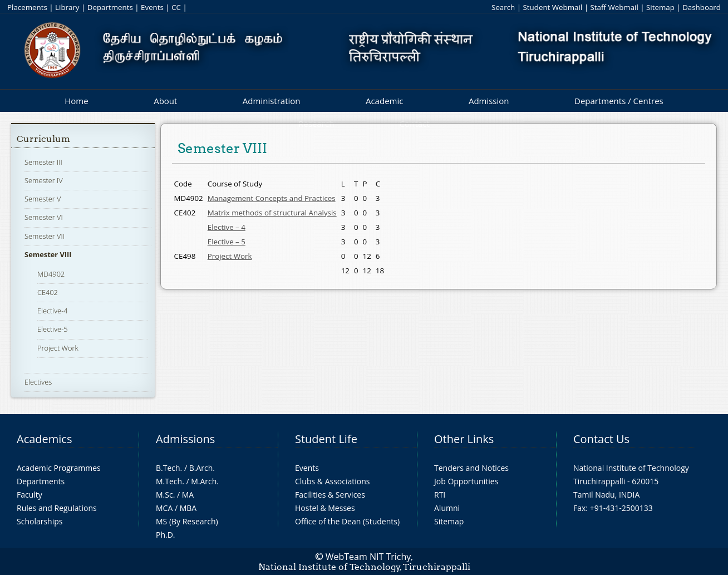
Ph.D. (166, 535)
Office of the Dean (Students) (347, 521)
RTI (440, 495)
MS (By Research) (187, 521)
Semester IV (44, 180)
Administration (272, 101)
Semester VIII (48, 254)
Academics (44, 439)
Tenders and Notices (471, 468)
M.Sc (164, 495)
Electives (38, 382)
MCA (164, 508)
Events (152, 7)
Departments (110, 7)
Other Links (464, 439)
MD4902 (51, 274)
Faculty (29, 495)
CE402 (48, 292)
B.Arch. (202, 468)
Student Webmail (553, 7)
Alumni (447, 508)
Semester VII (45, 236)
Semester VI (44, 217)
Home (76, 101)
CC (176, 7)
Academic (384, 101)
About (165, 101)
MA (188, 495)
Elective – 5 (227, 242)
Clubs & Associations (333, 481)
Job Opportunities (466, 481)
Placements (27, 7)
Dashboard (702, 7)
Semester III (43, 162)
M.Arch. (205, 481)
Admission (489, 101)
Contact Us (601, 439)
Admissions (185, 439)
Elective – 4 (227, 227)
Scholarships (40, 521)
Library (67, 7)
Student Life (326, 439)
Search (503, 7)
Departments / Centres (619, 101)
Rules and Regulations (57, 508)
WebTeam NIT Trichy (368, 557)
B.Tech (168, 468)
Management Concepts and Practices (272, 198)
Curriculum (43, 139)
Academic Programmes (59, 468)
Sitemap (660, 7)
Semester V (43, 199)
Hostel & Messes (325, 508)
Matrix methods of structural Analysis (272, 213)
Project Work (58, 348)
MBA (188, 508)
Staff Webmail (614, 7)
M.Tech (169, 481)
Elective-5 (53, 329)
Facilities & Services (330, 495)
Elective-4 (53, 311)
